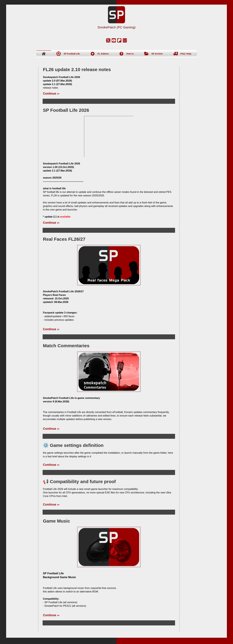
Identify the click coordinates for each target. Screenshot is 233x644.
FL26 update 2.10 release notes (77, 69)
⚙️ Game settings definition (73, 445)
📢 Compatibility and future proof (79, 482)
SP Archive (157, 54)
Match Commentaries (66, 346)
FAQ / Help (186, 54)
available (65, 217)
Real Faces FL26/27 (64, 239)
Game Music (56, 521)
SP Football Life (72, 54)
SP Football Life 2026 (66, 110)
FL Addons (103, 54)
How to (130, 54)
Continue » (51, 93)
